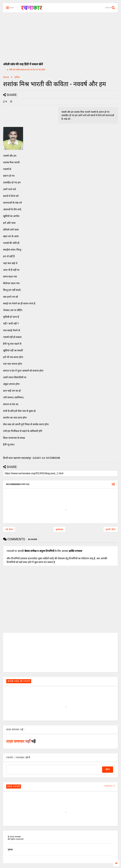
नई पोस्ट (9, 529)
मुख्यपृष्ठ (59, 529)
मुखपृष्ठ (10, 849)
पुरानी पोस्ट (111, 529)
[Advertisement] (60, 36)
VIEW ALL (110, 786)
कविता (17, 77)
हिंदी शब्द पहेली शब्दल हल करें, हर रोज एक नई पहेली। (27, 70)
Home (6, 77)
